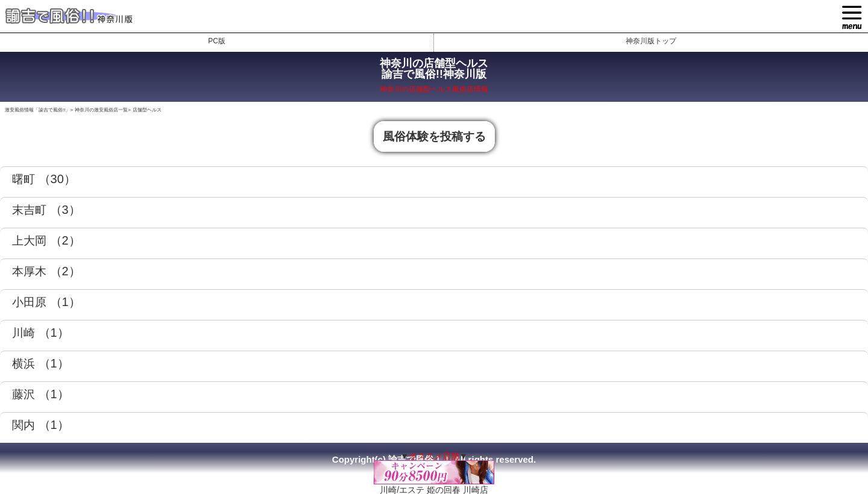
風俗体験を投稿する (434, 136)
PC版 (217, 41)
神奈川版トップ (651, 41)
